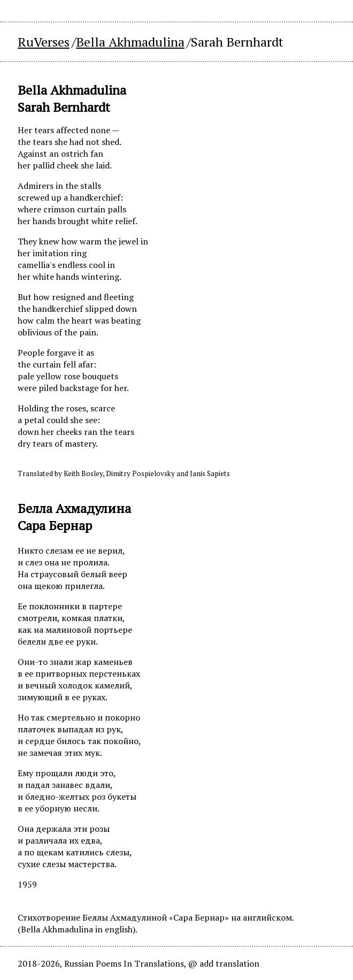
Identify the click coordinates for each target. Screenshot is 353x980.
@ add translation (224, 963)
